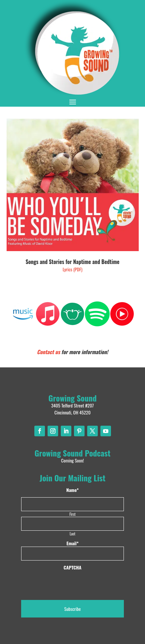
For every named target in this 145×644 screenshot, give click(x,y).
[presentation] (71, 584)
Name (72, 490)
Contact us (49, 352)
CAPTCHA (73, 567)
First (72, 514)
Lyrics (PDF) (73, 269)
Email (72, 543)
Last (72, 534)
